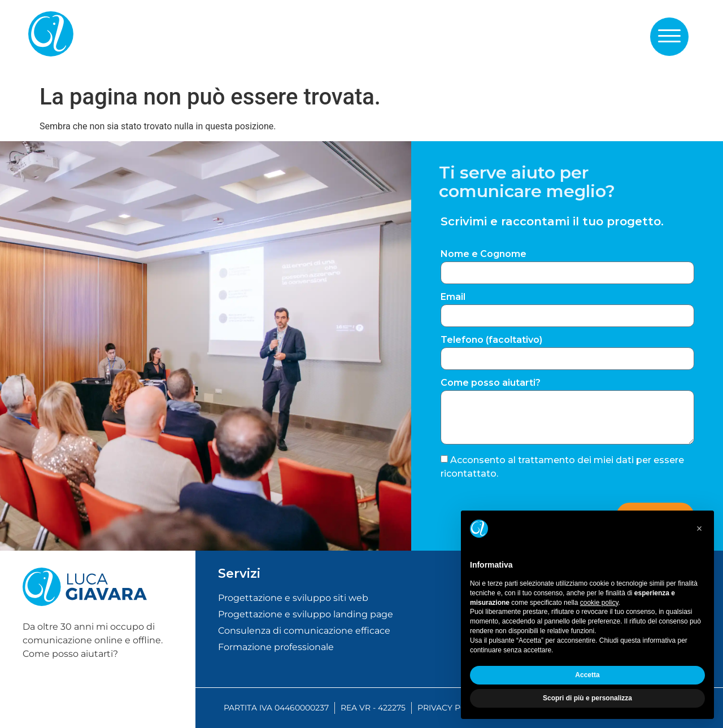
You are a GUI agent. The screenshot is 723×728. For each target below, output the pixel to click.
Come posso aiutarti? (491, 383)
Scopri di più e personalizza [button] (587, 698)
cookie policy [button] (599, 603)
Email (453, 297)
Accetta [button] (587, 675)
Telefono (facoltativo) (491, 340)
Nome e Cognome (484, 254)
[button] (669, 36)
